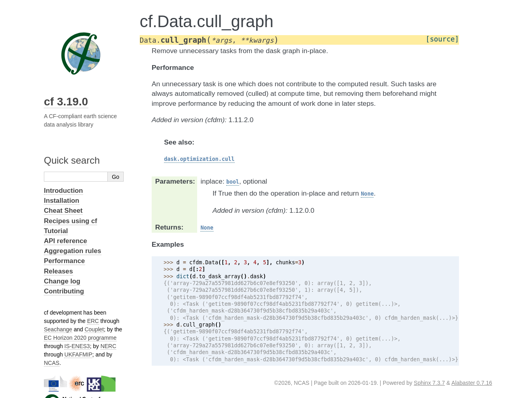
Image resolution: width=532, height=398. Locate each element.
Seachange (58, 329)
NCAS (52, 363)
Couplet (94, 329)
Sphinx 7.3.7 (429, 383)
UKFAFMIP (78, 354)
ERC (93, 321)
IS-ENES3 (77, 346)
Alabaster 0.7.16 (472, 383)
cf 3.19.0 (66, 102)
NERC (109, 346)
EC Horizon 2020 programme (80, 338)
